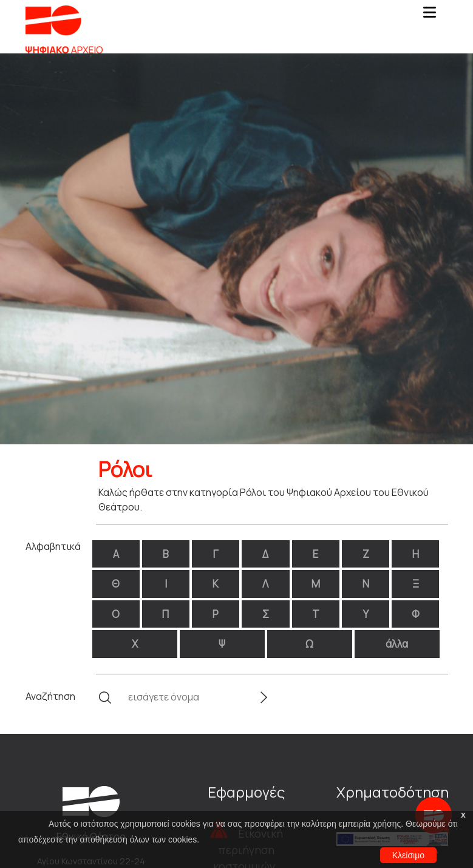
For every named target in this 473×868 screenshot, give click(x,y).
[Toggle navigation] (430, 16)
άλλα (397, 644)
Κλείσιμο (408, 855)
